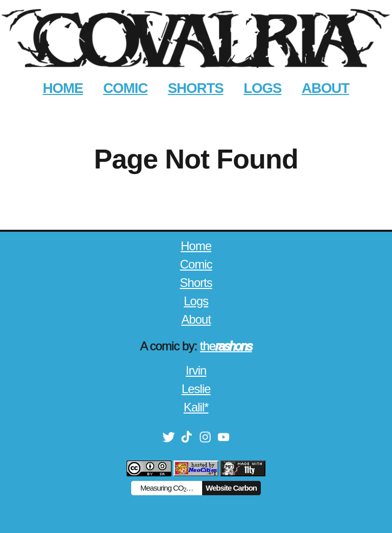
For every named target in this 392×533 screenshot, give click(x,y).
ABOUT (325, 88)
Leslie (196, 389)
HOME (63, 88)
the (226, 346)
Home (196, 246)
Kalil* (196, 407)
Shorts (196, 283)
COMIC (125, 88)
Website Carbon (231, 488)
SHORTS (196, 88)
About (196, 319)
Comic (196, 264)
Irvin (196, 370)
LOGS (262, 88)
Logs (196, 301)
